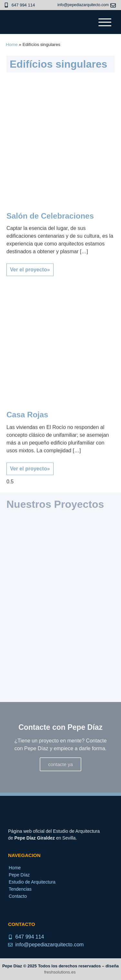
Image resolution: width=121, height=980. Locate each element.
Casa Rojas (27, 435)
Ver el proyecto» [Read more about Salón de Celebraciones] (30, 290)
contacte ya (60, 764)
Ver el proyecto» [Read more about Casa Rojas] (30, 489)
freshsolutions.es (60, 972)
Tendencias (20, 889)
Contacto (18, 896)
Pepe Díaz (19, 875)
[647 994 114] (6, 5)
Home (12, 45)
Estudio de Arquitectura (32, 882)
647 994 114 (23, 5)
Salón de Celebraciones (50, 236)
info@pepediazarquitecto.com (83, 5)
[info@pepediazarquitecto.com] (113, 5)
